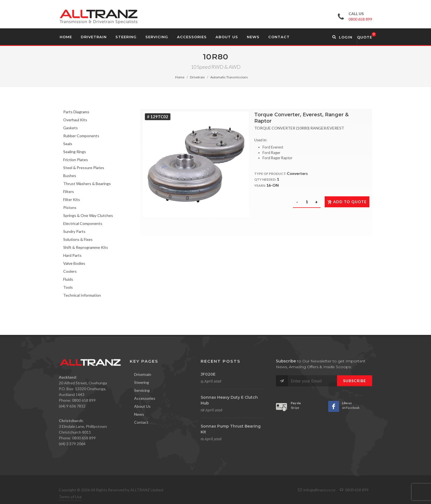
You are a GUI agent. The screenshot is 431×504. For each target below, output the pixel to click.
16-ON (273, 185)
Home (180, 77)
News (139, 414)
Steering (142, 382)
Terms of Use (70, 497)
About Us (142, 406)
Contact (141, 422)
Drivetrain (197, 77)
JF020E (208, 374)
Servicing (142, 390)
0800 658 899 (360, 19)
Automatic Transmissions (229, 77)
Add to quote (347, 202)
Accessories (145, 398)
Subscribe (355, 381)
